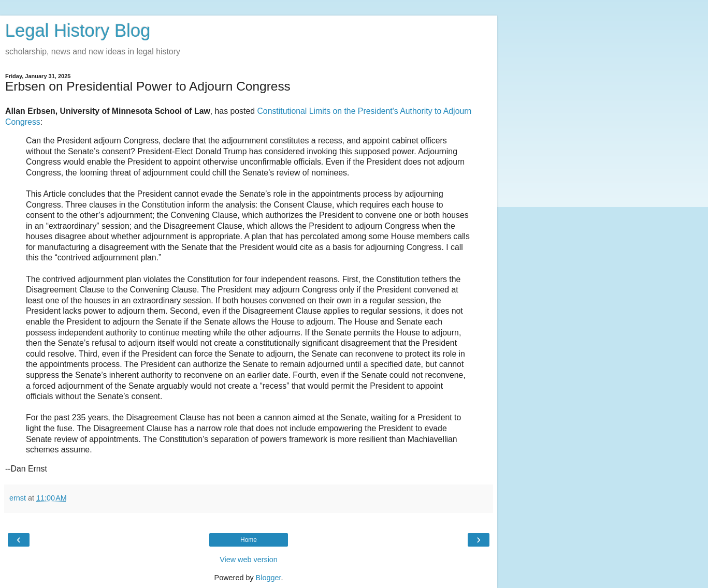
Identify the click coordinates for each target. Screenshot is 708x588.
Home (249, 540)
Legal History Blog (78, 31)
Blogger (269, 578)
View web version (249, 560)
